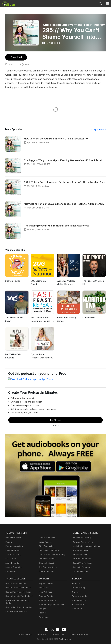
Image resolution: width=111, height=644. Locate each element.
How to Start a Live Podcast (17, 588)
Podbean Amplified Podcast (51, 604)
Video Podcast (45, 542)
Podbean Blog (78, 588)
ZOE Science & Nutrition (38, 283)
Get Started (55, 420)
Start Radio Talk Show (48, 550)
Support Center (45, 583)
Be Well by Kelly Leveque (13, 356)
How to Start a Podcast (15, 583)
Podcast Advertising (81, 538)
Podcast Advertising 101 (16, 609)
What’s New (44, 588)
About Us (76, 583)
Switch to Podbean (81, 567)
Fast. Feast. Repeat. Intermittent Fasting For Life (42, 320)
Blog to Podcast (79, 554)
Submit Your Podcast (81, 563)
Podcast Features (13, 538)
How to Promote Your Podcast (18, 596)
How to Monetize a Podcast (17, 592)
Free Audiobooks (46, 571)
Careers (76, 592)
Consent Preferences (77, 634)
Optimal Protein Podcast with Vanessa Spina (43, 356)
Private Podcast (12, 550)
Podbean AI (10, 571)
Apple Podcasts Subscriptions (85, 546)
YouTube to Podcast (81, 559)
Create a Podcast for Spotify (51, 554)
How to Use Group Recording (18, 604)
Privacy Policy (27, 634)
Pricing (8, 542)
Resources (43, 613)
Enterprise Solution (14, 546)
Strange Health (12, 281)
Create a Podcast (46, 538)
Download (16, 57)
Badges (42, 609)
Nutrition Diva (89, 318)
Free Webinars (45, 592)
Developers (44, 617)
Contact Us (77, 609)
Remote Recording (13, 567)
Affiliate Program (79, 604)
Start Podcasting (46, 546)
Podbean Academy (47, 600)
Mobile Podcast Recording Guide (19, 600)
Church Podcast (46, 563)
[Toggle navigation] (107, 4)
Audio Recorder (12, 563)
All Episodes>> (99, 130)
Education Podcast (47, 559)
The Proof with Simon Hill (93, 283)
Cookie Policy (43, 634)
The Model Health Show (17, 318)
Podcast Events (46, 596)
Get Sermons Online (48, 567)
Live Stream (11, 559)
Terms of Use (58, 634)
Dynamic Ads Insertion (82, 542)
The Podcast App (13, 554)
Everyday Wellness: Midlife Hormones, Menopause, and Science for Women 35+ (68, 283)
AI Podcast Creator (81, 550)
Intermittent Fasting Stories (66, 319)
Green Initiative (79, 600)
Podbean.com (64, 639)
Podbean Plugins (80, 571)
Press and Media (79, 596)
